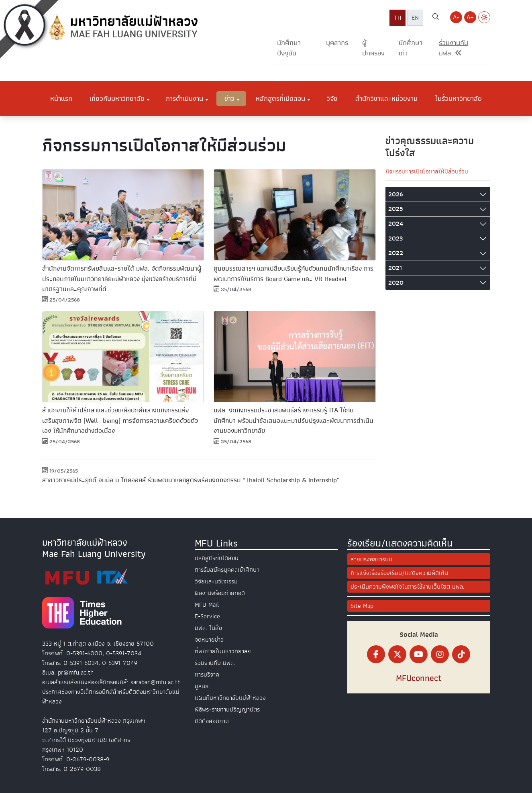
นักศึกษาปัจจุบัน (289, 48)
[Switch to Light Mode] (484, 17)
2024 (396, 224)
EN (415, 18)
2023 (395, 239)
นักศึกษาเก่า (411, 48)
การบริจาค (207, 675)
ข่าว (229, 98)
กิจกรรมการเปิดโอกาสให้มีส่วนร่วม (427, 171)
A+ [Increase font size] (470, 17)
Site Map (362, 606)
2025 (396, 209)
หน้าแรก (61, 98)
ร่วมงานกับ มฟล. (215, 663)
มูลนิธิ (202, 686)
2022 (396, 253)
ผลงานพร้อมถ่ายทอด (220, 593)
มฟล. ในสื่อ (208, 628)
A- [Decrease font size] (456, 17)
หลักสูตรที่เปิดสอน (280, 98)
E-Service (207, 616)
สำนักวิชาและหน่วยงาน (386, 98)
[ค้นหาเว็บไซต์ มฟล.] (436, 18)
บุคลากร (337, 43)
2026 (395, 194)
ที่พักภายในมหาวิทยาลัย (223, 651)
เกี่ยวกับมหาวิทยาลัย (117, 98)
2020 (396, 283)
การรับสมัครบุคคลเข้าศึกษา (227, 570)
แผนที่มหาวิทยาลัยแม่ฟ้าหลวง (230, 698)
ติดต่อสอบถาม (212, 721)
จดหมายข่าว (209, 640)
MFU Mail (207, 605)
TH (397, 18)
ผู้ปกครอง (373, 48)
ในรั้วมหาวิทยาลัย (458, 98)
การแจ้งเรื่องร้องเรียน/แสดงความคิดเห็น (399, 573)
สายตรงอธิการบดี (371, 559)
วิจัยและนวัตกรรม (216, 581)
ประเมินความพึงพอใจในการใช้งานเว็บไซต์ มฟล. (408, 587)
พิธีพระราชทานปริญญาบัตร (227, 709)
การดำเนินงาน (184, 98)
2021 (395, 268)
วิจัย (332, 98)
